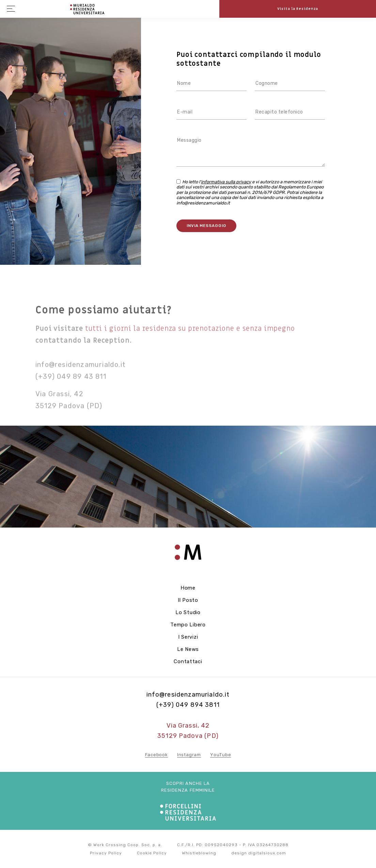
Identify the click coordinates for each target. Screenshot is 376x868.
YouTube (221, 755)
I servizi (188, 637)
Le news (188, 649)
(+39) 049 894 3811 (188, 705)
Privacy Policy (106, 853)
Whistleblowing (199, 853)
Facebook (156, 755)
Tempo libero (188, 625)
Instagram (189, 755)
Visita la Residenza (298, 9)
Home (188, 588)
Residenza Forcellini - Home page (188, 556)
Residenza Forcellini (88, 9)
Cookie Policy (152, 853)
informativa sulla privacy (226, 182)
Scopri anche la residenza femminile (188, 787)
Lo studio (188, 612)
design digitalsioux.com (259, 853)
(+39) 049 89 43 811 (71, 387)
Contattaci (188, 661)
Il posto (188, 600)
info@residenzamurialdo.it (81, 375)
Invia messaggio (206, 226)
